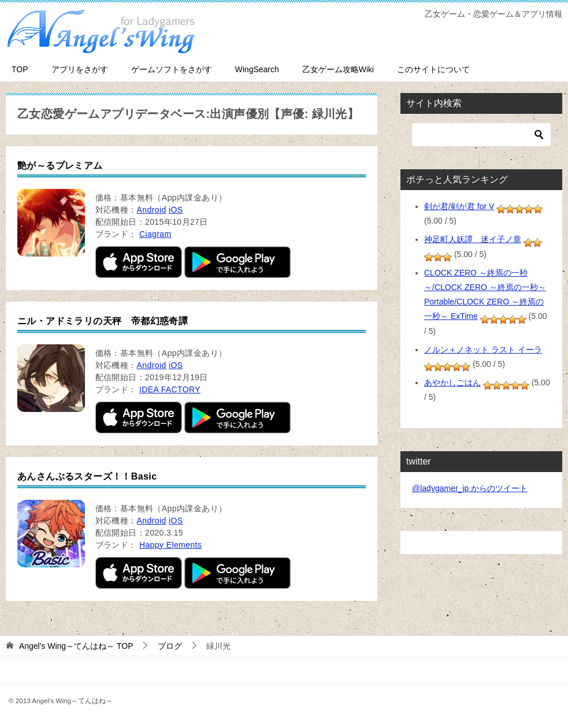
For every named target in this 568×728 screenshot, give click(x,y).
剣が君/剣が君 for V (459, 206)
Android (152, 210)
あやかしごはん (452, 382)
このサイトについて (433, 69)
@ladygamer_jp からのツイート (470, 488)
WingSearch (257, 69)
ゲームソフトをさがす (172, 69)
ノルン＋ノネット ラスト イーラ (483, 350)
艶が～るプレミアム (60, 166)
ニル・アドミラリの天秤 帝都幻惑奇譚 (103, 321)
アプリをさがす (80, 69)
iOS (176, 210)
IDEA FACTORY (170, 389)
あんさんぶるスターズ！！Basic (87, 476)
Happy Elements (170, 545)
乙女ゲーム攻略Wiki (338, 69)
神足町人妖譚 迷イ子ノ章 (473, 239)
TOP (20, 69)
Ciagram (155, 234)
